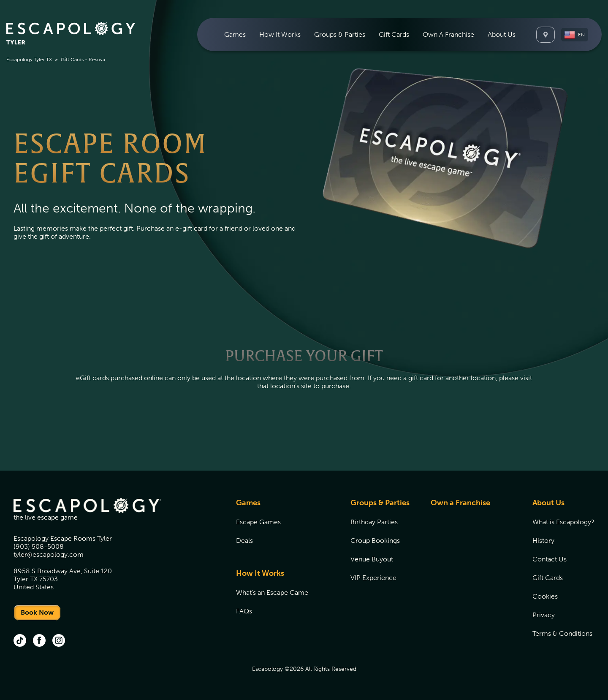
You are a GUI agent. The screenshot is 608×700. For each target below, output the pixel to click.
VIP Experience (373, 578)
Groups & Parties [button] (340, 34)
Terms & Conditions (562, 633)
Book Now (37, 612)
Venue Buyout (372, 559)
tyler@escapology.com (49, 554)
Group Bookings (375, 541)
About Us (548, 503)
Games (248, 503)
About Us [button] (502, 34)
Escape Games (258, 522)
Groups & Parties (380, 503)
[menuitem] (235, 34)
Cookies (545, 596)
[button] (575, 35)
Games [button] (235, 34)
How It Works (260, 573)
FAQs (244, 611)
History (543, 541)
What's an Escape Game (272, 592)
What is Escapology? (563, 522)
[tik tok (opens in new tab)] (20, 641)
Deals (244, 541)
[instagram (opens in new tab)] (59, 641)
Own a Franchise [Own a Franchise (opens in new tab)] (460, 503)
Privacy (544, 615)
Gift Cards (394, 34)
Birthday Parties (374, 522)
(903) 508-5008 (39, 546)
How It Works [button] (280, 34)
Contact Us (550, 559)
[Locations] (546, 35)
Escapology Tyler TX (29, 60)
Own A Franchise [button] (448, 34)
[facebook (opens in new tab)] (39, 641)
